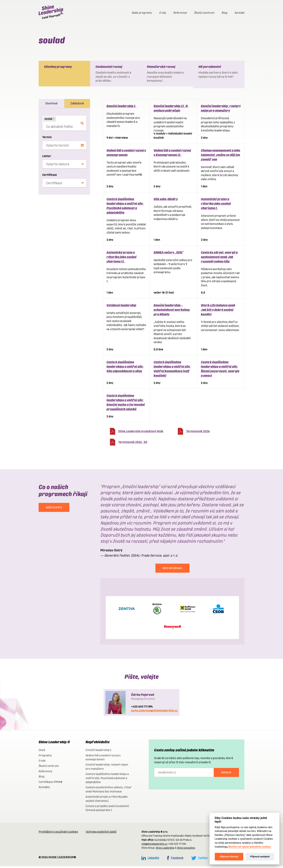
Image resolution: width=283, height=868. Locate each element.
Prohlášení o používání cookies (58, 833)
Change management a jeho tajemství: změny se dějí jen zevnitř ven (221, 157)
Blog (224, 13)
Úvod (42, 752)
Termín (47, 139)
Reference (180, 13)
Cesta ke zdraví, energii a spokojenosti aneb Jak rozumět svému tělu (219, 259)
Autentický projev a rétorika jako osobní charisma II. (121, 259)
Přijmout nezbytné (260, 857)
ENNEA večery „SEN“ (169, 254)
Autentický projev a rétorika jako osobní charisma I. (216, 205)
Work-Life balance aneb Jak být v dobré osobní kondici (218, 311)
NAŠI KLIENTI (54, 509)
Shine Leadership (165, 850)
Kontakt (239, 13)
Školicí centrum (204, 13)
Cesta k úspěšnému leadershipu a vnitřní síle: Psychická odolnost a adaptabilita (107, 780)
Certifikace (50, 177)
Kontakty (44, 789)
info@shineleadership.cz (154, 846)
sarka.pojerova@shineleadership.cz (154, 712)
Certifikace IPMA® (50, 784)
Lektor (47, 158)
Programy (45, 757)
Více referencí (172, 570)
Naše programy (142, 13)
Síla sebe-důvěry (166, 201)
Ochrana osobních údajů (101, 833)
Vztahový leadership (121, 307)
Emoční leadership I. (121, 108)
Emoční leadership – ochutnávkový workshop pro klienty (172, 311)
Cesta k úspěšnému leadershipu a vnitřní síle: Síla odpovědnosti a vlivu (125, 368)
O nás (162, 13)
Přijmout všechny (229, 857)
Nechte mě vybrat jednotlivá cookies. (250, 847)
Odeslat (226, 774)
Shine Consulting (186, 850)
